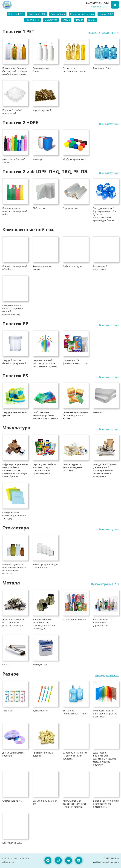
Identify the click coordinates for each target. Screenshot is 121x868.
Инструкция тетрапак (107, 675)
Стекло (66, 20)
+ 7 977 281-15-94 (97, 3)
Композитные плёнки (82, 14)
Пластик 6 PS (32, 20)
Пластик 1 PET (16, 14)
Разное (92, 20)
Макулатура (51, 20)
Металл (79, 20)
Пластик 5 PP (106, 14)
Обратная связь (100, 7)
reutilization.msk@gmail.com (106, 862)
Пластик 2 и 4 (58, 14)
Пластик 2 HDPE (37, 14)
